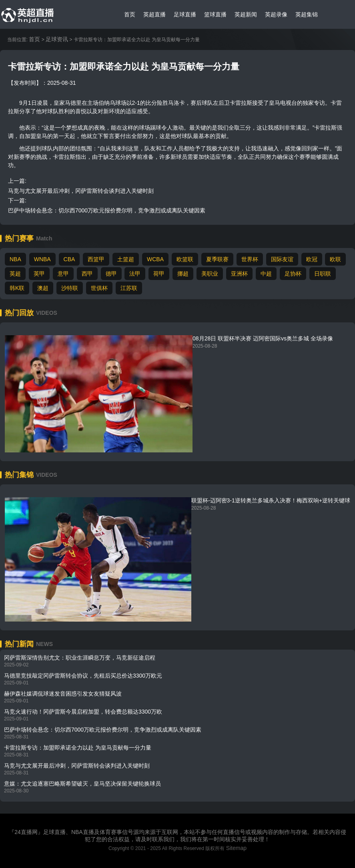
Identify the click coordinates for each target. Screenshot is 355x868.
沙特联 (70, 288)
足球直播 (185, 14)
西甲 (87, 274)
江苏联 (129, 288)
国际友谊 (282, 259)
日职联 (323, 274)
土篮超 (126, 259)
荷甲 (159, 274)
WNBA (42, 259)
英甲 (39, 274)
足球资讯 (57, 39)
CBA (69, 259)
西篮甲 (96, 259)
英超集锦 (307, 14)
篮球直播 (215, 14)
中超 (266, 274)
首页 (130, 14)
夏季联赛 (217, 259)
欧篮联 (185, 259)
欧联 (335, 259)
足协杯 (293, 274)
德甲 (111, 274)
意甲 (63, 274)
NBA (15, 259)
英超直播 (154, 14)
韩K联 (17, 288)
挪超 (183, 274)
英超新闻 (246, 14)
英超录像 (276, 14)
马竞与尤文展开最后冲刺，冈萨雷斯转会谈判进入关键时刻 (81, 191)
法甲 (135, 274)
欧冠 (312, 259)
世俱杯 (99, 288)
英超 (15, 274)
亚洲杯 (239, 274)
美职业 (210, 274)
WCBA (155, 259)
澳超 (43, 288)
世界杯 (250, 259)
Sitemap (236, 848)
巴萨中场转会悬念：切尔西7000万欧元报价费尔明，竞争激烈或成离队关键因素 (107, 210)
